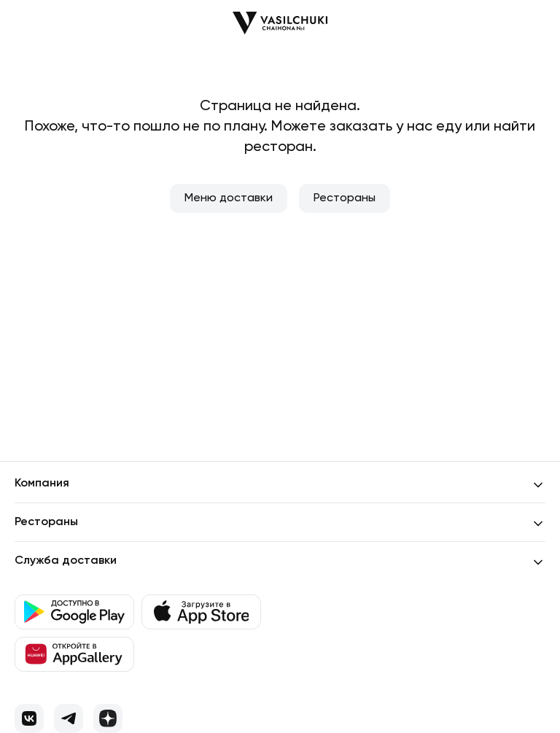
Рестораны (345, 198)
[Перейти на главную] (280, 23)
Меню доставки (229, 198)
